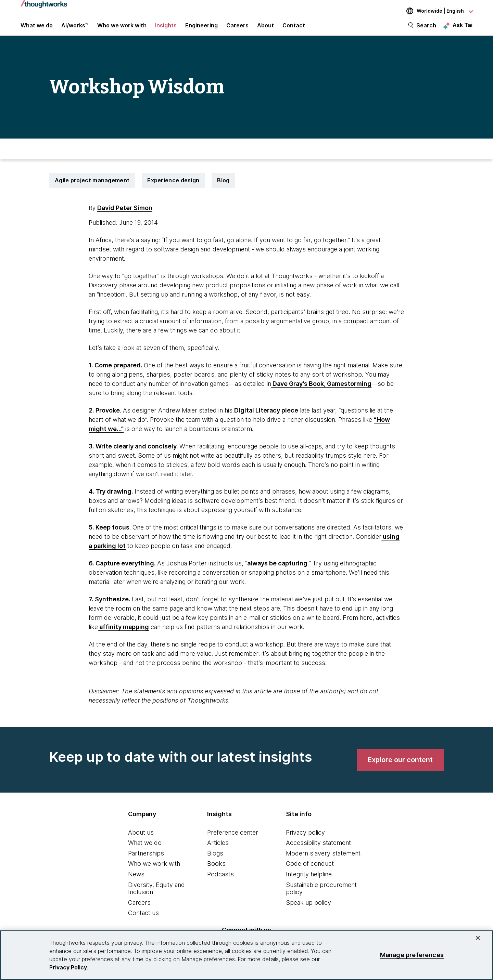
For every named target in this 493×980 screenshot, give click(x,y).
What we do (145, 849)
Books (216, 870)
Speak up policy (308, 908)
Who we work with (154, 870)
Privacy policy (305, 838)
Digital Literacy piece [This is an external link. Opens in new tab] (266, 416)
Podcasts (220, 880)
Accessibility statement (318, 849)
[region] (246, 955)
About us (141, 838)
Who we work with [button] (122, 28)
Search (426, 28)
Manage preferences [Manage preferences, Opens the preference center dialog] (412, 955)
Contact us (143, 919)
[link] (400, 766)
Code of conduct (310, 870)
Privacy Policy (68, 967)
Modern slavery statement (323, 859)
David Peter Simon (125, 214)
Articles (218, 849)
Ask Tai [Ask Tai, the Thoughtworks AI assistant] (463, 28)
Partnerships (146, 859)
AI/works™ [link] (75, 28)
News (136, 880)
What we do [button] (37, 28)
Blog (223, 186)
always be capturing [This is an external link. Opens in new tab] (277, 569)
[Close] (478, 938)
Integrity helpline (309, 880)
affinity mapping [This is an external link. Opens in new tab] (123, 633)
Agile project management (92, 186)
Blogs (215, 859)
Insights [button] (166, 28)
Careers (139, 908)
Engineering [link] (201, 28)
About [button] (266, 28)
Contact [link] (294, 28)
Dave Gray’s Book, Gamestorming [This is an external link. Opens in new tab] (321, 389)
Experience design (173, 186)
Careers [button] (237, 28)
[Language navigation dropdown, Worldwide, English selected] (435, 11)
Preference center (233, 838)
